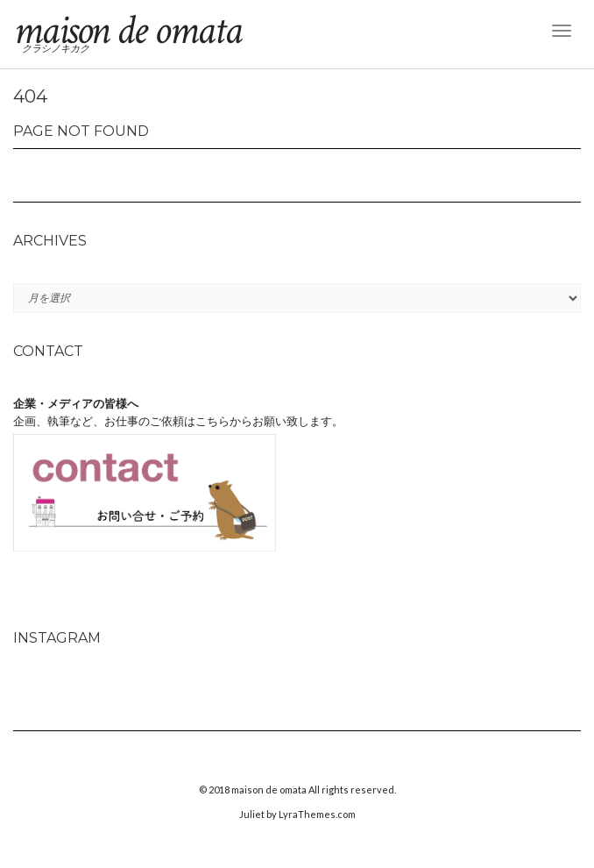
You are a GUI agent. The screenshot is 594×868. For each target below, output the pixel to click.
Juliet (252, 814)
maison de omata (127, 30)
